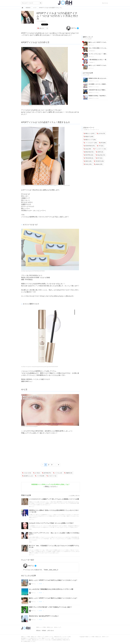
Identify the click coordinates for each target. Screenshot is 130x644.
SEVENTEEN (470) (89, 146)
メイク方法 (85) (40, 476)
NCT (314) (99, 158)
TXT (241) (100, 146)
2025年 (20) (100, 152)
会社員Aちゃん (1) (27, 476)
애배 (30, 529)
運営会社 (38, 631)
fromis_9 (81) (88, 164)
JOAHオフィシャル (93, 81)
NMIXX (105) (88, 161)
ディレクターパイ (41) (100, 149)
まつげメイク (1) (51, 476)
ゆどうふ (71, 28)
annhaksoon (91, 51)
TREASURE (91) (89, 158)
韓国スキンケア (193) (90, 140)
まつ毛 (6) (36, 473)
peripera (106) (98, 164)
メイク (38, 21)
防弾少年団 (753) (89, 152)
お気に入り (41, 28)
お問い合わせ (51, 631)
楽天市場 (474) (46, 473)
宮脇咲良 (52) (68, 473)
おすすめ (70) (101, 134)
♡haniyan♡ (91, 62)
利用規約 (44, 631)
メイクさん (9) (57, 473)
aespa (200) (87, 149)
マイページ (105, 3)
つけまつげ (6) (26, 473)
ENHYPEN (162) (89, 155)
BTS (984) (102, 143)
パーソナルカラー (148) (90, 143)
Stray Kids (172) (100, 155)
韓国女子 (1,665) (89, 137)
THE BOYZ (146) (99, 161)
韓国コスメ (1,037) (89, 134)
